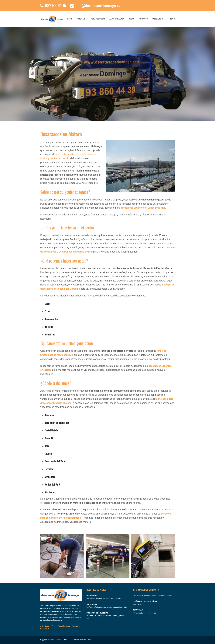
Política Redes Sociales (61, 626)
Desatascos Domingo (56, 640)
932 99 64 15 (56, 5)
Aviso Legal (45, 626)
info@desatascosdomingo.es (98, 5)
